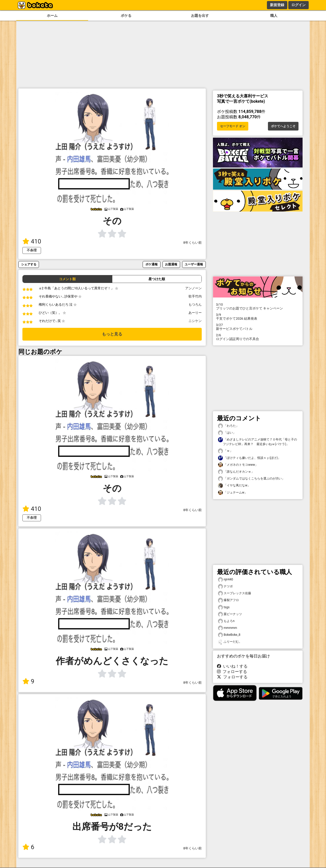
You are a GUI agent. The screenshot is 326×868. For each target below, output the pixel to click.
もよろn (226, 621)
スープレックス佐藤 (235, 593)
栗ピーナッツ (230, 614)
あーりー (195, 313)
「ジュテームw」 (233, 493)
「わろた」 (228, 426)
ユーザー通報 (194, 264)
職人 (274, 16)
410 (32, 241)
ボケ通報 (152, 264)
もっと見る (112, 334)
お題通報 (171, 264)
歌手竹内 (195, 296)
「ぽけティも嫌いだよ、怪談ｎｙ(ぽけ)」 (249, 458)
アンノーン (193, 288)
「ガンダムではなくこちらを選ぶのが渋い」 (251, 479)
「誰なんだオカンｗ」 (236, 472)
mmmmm (228, 628)
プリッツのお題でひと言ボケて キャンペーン (258, 306)
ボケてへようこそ (283, 126)
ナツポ (225, 586)
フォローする (232, 672)
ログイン (298, 5)
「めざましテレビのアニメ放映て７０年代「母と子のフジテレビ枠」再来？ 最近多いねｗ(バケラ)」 (257, 442)
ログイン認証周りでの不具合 (258, 337)
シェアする (29, 264)
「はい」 (227, 433)
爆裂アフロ (228, 600)
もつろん (195, 305)
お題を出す (200, 16)
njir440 (226, 580)
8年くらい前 (193, 243)
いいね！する (232, 666)
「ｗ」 (225, 451)
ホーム (52, 16)
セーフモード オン (233, 126)
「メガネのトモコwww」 (238, 465)
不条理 (32, 250)
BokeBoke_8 (229, 635)
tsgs (224, 607)
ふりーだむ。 (230, 642)
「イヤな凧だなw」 (234, 485)
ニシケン (195, 321)
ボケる (126, 16)
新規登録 (277, 5)
